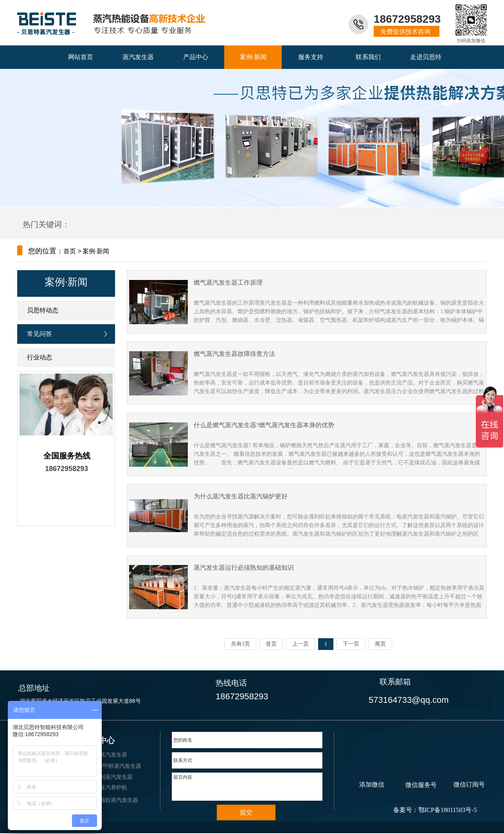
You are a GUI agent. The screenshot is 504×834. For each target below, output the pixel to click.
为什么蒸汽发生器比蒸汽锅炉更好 (241, 496)
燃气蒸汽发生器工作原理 (228, 283)
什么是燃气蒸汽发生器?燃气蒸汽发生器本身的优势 (264, 425)
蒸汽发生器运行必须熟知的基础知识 (244, 568)
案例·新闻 (66, 282)
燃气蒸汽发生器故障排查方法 (234, 354)
